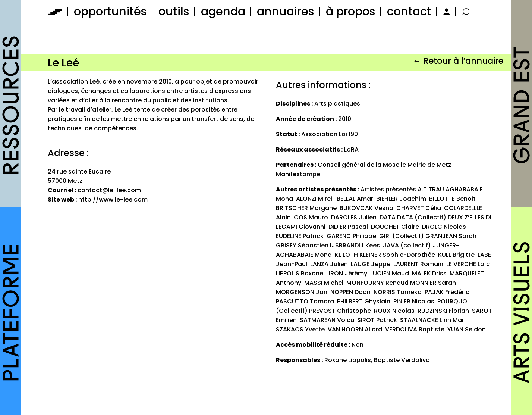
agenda (223, 11)
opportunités (110, 11)
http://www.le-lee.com (113, 199)
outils (174, 11)
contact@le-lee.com (109, 190)
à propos (351, 11)
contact (409, 11)
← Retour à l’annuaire (458, 61)
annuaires (286, 11)
